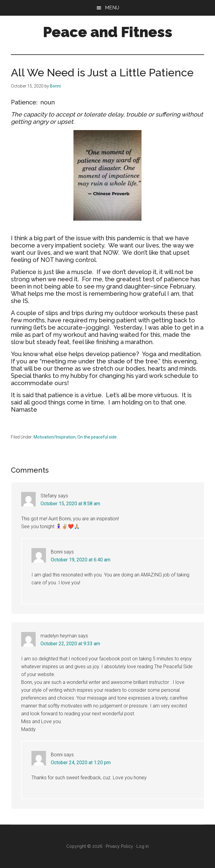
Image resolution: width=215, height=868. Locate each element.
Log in (143, 846)
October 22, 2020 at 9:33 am (70, 644)
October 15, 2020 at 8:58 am (70, 504)
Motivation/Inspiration (55, 437)
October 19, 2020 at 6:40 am (81, 560)
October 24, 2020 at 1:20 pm (81, 763)
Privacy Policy (119, 846)
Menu (112, 8)
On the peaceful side (97, 437)
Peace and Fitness (108, 32)
